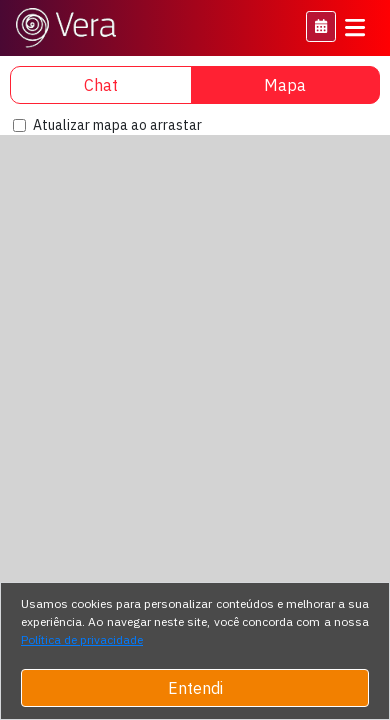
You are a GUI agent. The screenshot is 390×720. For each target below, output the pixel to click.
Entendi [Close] (195, 688)
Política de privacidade (82, 639)
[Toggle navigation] (355, 28)
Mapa (285, 85)
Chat (101, 85)
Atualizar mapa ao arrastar (117, 125)
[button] (321, 26)
